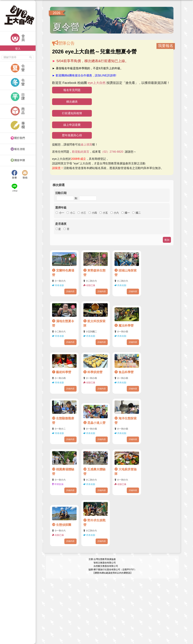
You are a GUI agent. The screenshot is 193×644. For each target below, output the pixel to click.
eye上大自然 (97, 83)
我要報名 (166, 46)
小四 (94, 213)
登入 (18, 49)
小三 (83, 213)
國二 (138, 213)
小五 (105, 213)
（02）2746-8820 (112, 152)
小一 (62, 213)
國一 (127, 213)
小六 (116, 213)
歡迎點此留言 (81, 152)
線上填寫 (86, 145)
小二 (73, 213)
